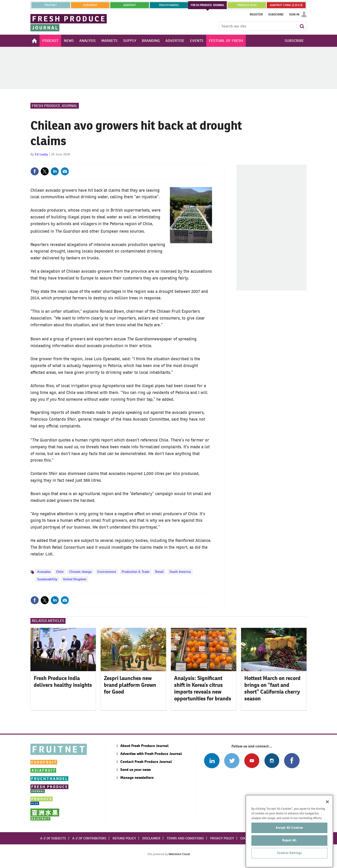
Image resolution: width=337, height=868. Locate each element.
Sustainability (47, 579)
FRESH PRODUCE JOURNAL (208, 5)
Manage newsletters (137, 778)
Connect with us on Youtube (252, 761)
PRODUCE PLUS (247, 5)
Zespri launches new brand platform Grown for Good (130, 685)
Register (256, 15)
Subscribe (276, 15)
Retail (159, 572)
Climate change (81, 572)
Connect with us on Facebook (292, 761)
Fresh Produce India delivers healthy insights (63, 682)
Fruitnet (51, 5)
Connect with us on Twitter (232, 761)
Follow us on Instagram (272, 761)
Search (302, 26)
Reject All (289, 856)
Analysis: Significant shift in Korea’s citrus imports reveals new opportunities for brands (203, 688)
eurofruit (90, 5)
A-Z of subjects (53, 838)
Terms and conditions (185, 838)
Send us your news (136, 770)
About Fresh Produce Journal (144, 746)
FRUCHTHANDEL (169, 5)
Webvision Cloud (179, 854)
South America (180, 572)
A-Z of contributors (89, 838)
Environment (107, 572)
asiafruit (130, 5)
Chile (60, 572)
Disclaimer (151, 838)
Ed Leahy (41, 154)
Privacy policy (222, 838)
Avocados (44, 572)
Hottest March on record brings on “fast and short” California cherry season (272, 688)
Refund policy (124, 838)
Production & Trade (136, 572)
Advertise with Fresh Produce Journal (151, 754)
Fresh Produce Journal (55, 106)
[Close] (327, 818)
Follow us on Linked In (212, 761)
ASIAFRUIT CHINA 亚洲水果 (286, 5)
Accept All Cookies (289, 844)
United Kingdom (75, 579)
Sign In (294, 15)
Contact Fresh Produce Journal (146, 762)
